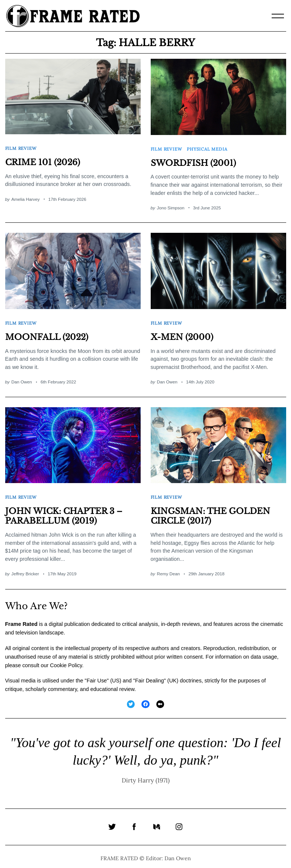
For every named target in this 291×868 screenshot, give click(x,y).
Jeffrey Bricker (25, 570)
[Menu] (278, 16)
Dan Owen (22, 379)
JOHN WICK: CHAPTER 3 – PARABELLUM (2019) (64, 512)
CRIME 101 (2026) (43, 161)
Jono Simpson (171, 206)
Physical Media (207, 148)
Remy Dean (169, 570)
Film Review (21, 147)
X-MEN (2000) (182, 335)
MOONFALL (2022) (47, 335)
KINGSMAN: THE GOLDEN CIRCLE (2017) (211, 512)
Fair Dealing (150, 676)
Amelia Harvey (26, 198)
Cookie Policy (66, 661)
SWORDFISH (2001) (193, 162)
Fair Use (97, 676)
